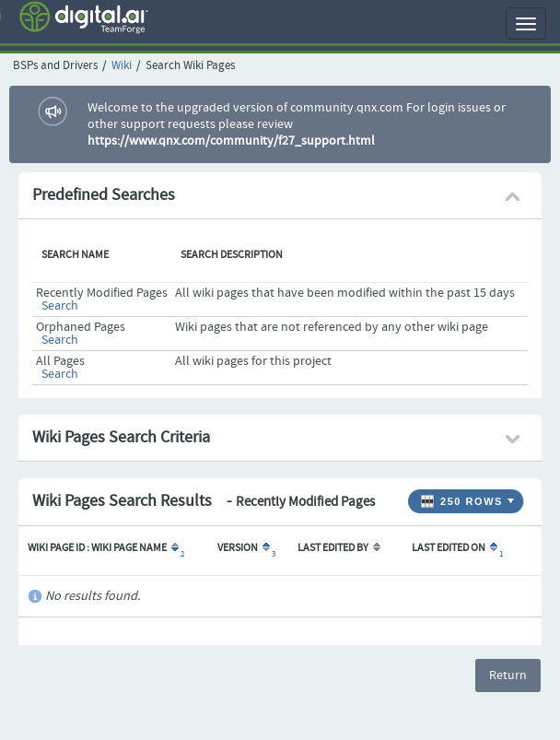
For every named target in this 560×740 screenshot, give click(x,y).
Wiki (122, 66)
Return (508, 675)
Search (60, 306)
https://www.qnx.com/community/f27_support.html (231, 141)
